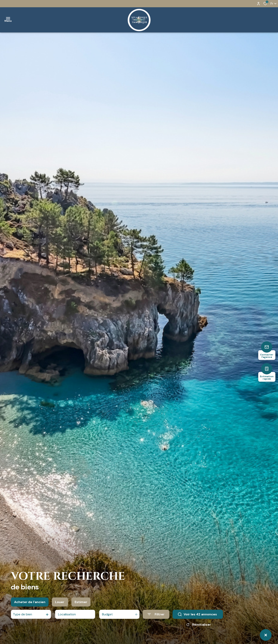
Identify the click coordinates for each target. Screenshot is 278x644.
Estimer (81, 605)
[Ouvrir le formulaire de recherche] (156, 617)
